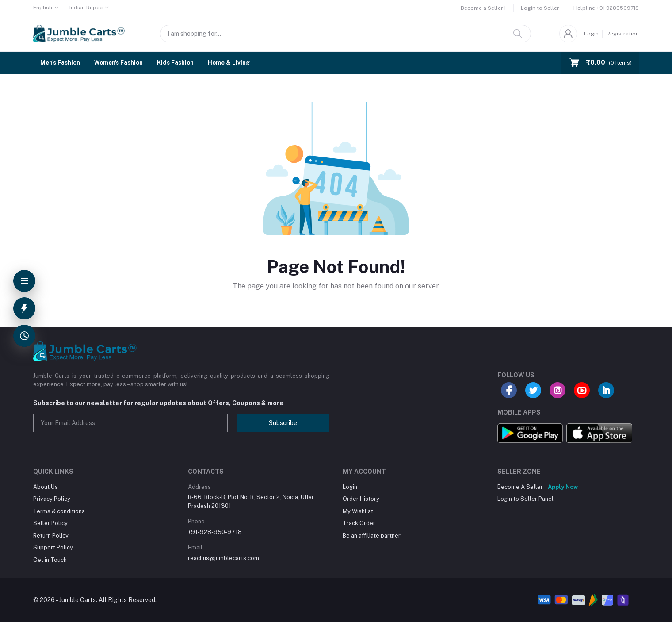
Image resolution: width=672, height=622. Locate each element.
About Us (46, 487)
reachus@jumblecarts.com (223, 558)
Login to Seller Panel (525, 499)
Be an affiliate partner (372, 536)
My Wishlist (358, 511)
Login (591, 34)
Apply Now (563, 487)
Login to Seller (540, 8)
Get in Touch (50, 560)
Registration (623, 34)
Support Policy (53, 547)
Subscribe (283, 423)
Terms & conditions (59, 511)
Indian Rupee (86, 8)
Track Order (359, 523)
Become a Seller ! (483, 8)
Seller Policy (50, 523)
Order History (361, 499)
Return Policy (51, 536)
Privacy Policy (52, 499)
